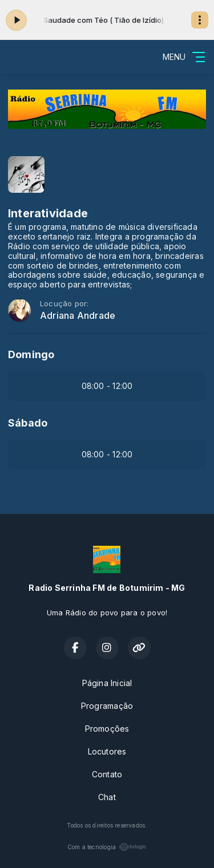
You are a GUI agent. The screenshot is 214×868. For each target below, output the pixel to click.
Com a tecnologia (107, 847)
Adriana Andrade (78, 316)
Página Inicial (107, 683)
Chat (107, 797)
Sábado (28, 423)
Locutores (107, 751)
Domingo (31, 354)
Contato (107, 774)
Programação (107, 706)
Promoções (107, 729)
